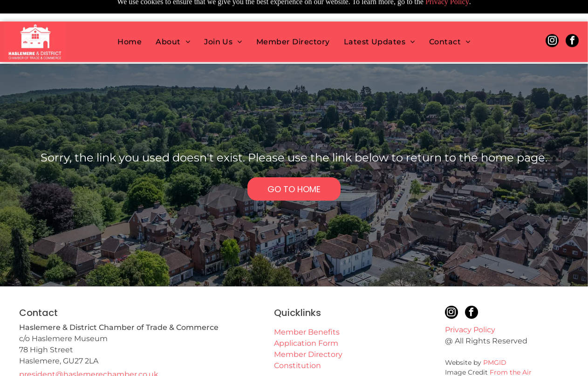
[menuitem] (130, 20)
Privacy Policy (470, 306)
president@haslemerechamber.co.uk (89, 351)
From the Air (511, 349)
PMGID (495, 339)
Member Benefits (307, 309)
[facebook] (572, 20)
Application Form (306, 320)
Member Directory (308, 331)
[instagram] (552, 20)
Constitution (297, 342)
